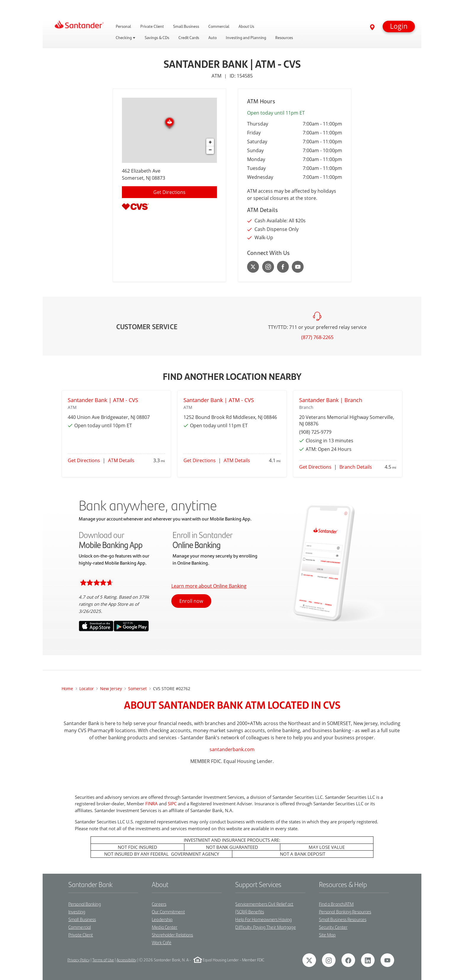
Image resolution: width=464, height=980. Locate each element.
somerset (137, 689)
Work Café (162, 942)
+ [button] (210, 142)
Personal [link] (123, 26)
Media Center (165, 927)
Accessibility (127, 960)
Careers (159, 904)
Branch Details (356, 467)
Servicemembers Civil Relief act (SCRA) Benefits (264, 908)
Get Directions (84, 460)
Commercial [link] (219, 26)
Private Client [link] (152, 26)
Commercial (80, 927)
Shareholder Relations (172, 935)
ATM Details (121, 460)
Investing (77, 911)
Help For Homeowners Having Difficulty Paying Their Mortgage (265, 923)
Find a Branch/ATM (336, 904)
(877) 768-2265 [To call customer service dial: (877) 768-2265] (317, 337)
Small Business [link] (186, 26)
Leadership (162, 919)
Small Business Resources (343, 919)
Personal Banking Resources (345, 911)
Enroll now (191, 601)
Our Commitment (168, 911)
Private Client (81, 935)
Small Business (82, 919)
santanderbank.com (232, 749)
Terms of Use (103, 960)
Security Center (333, 927)
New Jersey (111, 689)
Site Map (327, 935)
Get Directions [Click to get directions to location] (169, 192)
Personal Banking (85, 904)
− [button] (210, 150)
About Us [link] (246, 26)
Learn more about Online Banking (209, 586)
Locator (87, 689)
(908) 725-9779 (315, 432)
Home (67, 689)
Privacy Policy (79, 960)
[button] (399, 26)
